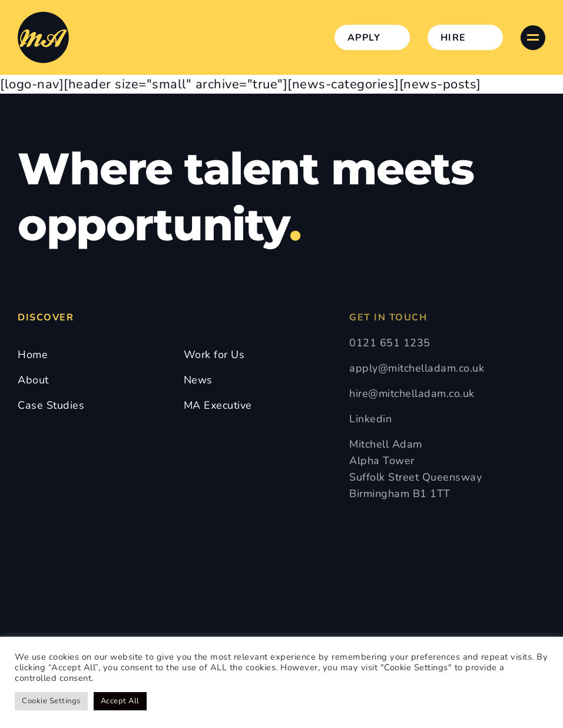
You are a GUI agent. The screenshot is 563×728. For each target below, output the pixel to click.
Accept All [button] (120, 701)
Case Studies (51, 405)
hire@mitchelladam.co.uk (412, 393)
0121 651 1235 (390, 343)
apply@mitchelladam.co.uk (417, 368)
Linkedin (370, 419)
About (33, 380)
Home (33, 355)
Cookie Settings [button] (51, 701)
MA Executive (218, 405)
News (198, 380)
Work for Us (214, 355)
